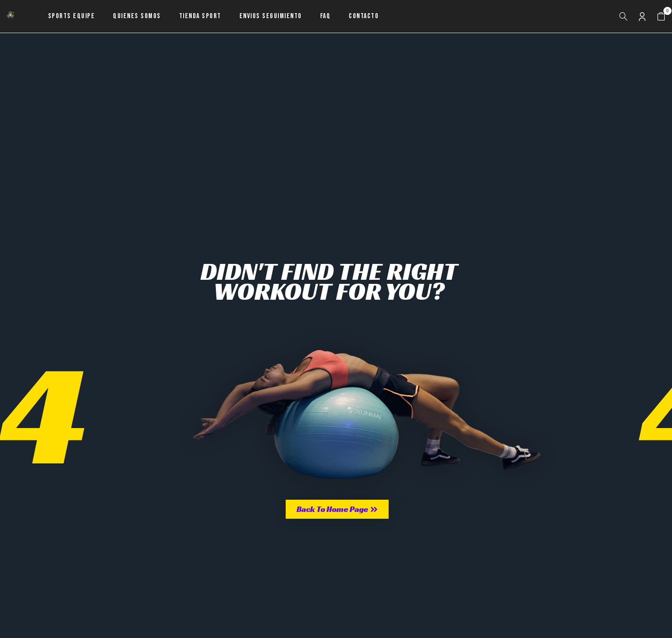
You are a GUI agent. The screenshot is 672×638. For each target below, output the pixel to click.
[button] (661, 17)
